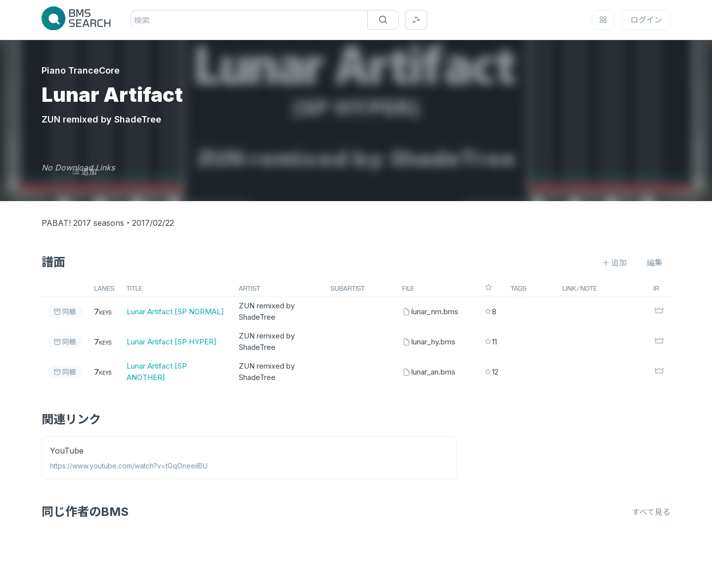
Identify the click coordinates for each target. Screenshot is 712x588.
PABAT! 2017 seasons (83, 223)
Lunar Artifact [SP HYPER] (172, 342)
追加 (84, 171)
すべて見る (651, 512)
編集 (655, 262)
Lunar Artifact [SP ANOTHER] (157, 372)
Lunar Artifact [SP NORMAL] (175, 312)
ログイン (646, 20)
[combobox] (135, 20)
